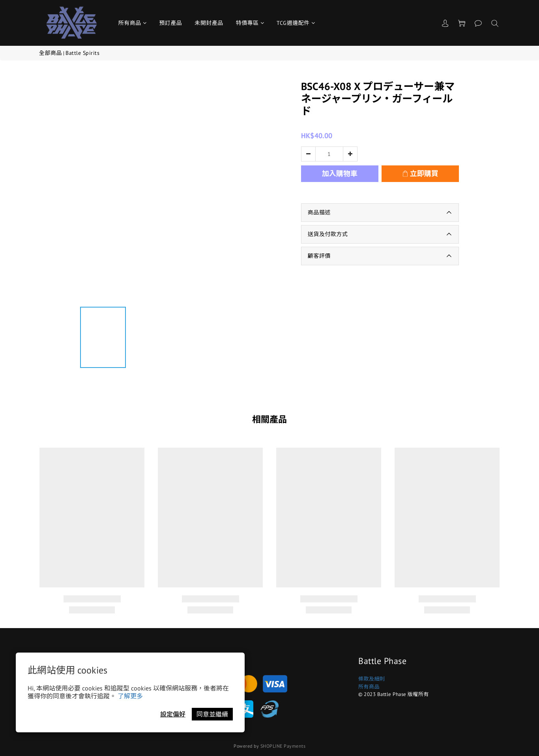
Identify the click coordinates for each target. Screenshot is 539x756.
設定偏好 (173, 714)
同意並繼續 (212, 714)
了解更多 (130, 696)
